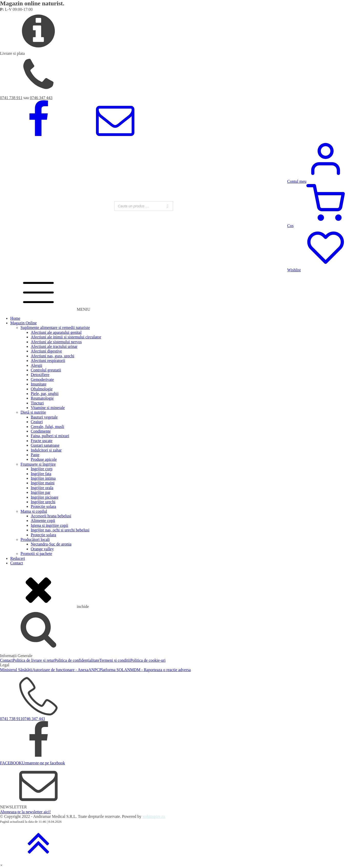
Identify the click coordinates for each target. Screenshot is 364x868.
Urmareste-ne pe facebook (43, 763)
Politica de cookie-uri (148, 660)
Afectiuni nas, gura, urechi (52, 356)
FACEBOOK (11, 763)
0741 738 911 (11, 98)
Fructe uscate (42, 441)
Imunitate (39, 384)
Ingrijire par (41, 492)
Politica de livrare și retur (34, 660)
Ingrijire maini (43, 483)
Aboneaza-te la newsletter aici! (25, 812)
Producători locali (35, 539)
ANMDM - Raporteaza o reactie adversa (157, 670)
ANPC (94, 670)
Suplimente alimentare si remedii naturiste (55, 328)
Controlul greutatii (46, 370)
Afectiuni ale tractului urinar (54, 346)
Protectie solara (43, 506)
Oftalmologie (42, 389)
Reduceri (18, 558)
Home (15, 318)
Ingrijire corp (42, 469)
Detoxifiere (40, 375)
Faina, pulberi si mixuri (50, 436)
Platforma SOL (112, 670)
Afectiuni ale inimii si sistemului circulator (66, 337)
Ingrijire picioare (45, 497)
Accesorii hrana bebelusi (51, 516)
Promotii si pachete (36, 554)
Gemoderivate (42, 379)
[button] (1, 865)
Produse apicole (44, 459)
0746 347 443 (41, 98)
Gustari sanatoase (45, 445)
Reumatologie (42, 398)
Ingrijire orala (42, 488)
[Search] (168, 206)
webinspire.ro (154, 816)
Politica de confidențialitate (77, 660)
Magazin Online (24, 323)
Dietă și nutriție (33, 412)
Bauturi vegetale (44, 417)
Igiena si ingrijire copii (49, 525)
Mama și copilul (34, 511)
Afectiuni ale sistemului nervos (56, 342)
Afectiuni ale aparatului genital (56, 332)
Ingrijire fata (41, 474)
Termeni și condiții (115, 660)
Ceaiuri (37, 422)
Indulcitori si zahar (46, 450)
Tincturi (37, 403)
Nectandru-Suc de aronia (51, 544)
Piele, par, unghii (45, 394)
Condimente (41, 431)
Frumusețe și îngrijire (38, 464)
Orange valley (42, 549)
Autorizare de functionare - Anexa (61, 670)
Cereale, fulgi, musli (47, 427)
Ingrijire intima (43, 478)
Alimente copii (43, 521)
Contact (17, 563)
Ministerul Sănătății (16, 670)
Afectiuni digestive (46, 351)
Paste (35, 455)
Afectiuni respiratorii (48, 361)
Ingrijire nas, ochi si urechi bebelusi (60, 530)
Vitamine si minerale (48, 408)
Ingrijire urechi (43, 502)
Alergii (36, 365)
